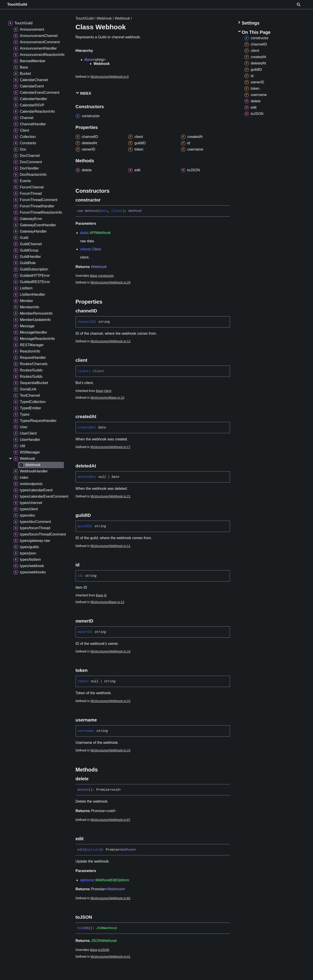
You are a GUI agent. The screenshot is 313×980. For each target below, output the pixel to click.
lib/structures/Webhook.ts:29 (111, 282)
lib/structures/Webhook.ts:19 (111, 651)
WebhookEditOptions (112, 880)
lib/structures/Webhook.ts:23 (111, 701)
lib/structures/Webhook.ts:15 (111, 750)
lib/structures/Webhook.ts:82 (111, 898)
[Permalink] (105, 200)
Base (89, 60)
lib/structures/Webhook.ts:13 (111, 341)
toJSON (104, 950)
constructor (106, 276)
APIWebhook (100, 233)
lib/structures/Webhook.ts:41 (111, 957)
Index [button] (83, 93)
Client (96, 249)
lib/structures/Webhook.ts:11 (111, 546)
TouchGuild (17, 4)
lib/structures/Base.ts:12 (108, 602)
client (108, 391)
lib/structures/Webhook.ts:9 (110, 77)
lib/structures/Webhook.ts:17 (111, 447)
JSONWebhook (107, 928)
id (105, 595)
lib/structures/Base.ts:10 (108, 398)
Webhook (104, 18)
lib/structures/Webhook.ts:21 (111, 496)
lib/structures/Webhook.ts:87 (111, 820)
